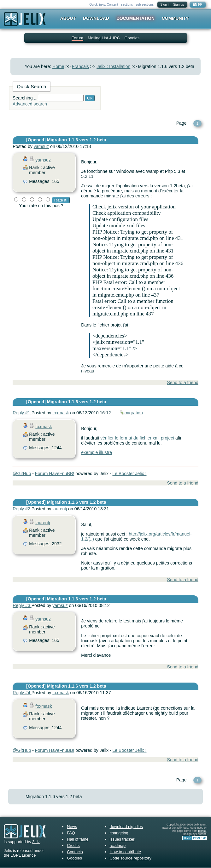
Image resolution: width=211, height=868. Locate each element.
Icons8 (202, 831)
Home (58, 66)
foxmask (61, 413)
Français (80, 66)
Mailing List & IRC (104, 38)
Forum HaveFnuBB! (55, 474)
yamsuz (41, 146)
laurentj (60, 509)
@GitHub (22, 474)
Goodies (132, 38)
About (68, 18)
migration (134, 413)
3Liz (36, 842)
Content (113, 5)
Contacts (75, 852)
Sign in (165, 5)
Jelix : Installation (113, 66)
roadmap (118, 845)
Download (96, 18)
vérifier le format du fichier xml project (137, 438)
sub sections (145, 5)
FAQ (71, 833)
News (72, 827)
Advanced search (30, 104)
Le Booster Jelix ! (129, 474)
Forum (77, 38)
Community (175, 18)
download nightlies (126, 827)
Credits (73, 845)
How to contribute (126, 852)
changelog (119, 833)
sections (127, 5)
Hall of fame (78, 839)
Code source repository (131, 858)
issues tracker (122, 839)
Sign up (179, 5)
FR (200, 5)
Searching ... (25, 98)
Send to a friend (182, 383)
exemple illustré (97, 452)
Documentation (135, 18)
